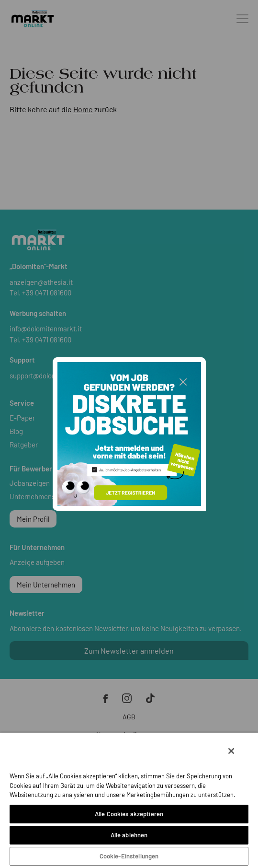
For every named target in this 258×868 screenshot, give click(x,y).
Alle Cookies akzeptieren (129, 814)
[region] (129, 800)
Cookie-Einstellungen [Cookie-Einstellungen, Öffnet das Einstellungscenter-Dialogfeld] (129, 856)
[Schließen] (231, 751)
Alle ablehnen (129, 835)
